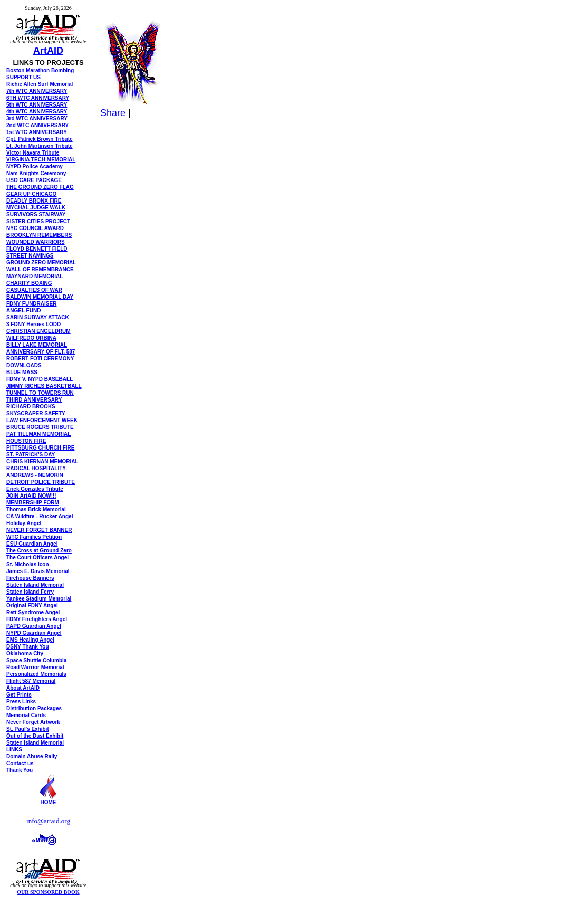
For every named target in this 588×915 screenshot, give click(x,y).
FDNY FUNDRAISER (31, 304)
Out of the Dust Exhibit (35, 736)
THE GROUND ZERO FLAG (40, 187)
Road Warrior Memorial (35, 667)
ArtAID (48, 51)
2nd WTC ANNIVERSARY (37, 125)
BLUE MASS (22, 372)
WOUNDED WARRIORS (36, 242)
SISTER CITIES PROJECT (38, 221)
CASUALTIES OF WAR (34, 290)
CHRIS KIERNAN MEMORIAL (42, 461)
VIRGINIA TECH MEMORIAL (41, 160)
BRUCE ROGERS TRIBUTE (40, 427)
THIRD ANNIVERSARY (34, 400)
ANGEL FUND (23, 311)
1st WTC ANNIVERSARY (37, 132)
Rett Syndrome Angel (33, 612)
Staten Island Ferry (30, 592)
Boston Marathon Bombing (40, 70)
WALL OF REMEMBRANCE (40, 269)
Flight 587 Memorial (31, 681)
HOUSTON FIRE (26, 441)
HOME (49, 802)
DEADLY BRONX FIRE (34, 201)
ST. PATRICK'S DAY (31, 455)
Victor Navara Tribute (33, 153)
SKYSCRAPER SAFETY (36, 413)
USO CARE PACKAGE (34, 180)
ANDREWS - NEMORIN (35, 475)
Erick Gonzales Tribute (35, 489)
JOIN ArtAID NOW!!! (31, 496)
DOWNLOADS (24, 365)
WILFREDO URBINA (31, 338)
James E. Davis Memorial (38, 571)
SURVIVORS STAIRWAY (36, 215)
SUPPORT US (23, 77)
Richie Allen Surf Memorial (40, 84)
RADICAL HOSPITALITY (36, 468)
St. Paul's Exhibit (28, 729)
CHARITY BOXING (29, 283)
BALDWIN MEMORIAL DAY (40, 297)
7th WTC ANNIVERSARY (37, 91)
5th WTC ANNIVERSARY (37, 105)
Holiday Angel (24, 523)
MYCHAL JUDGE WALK (36, 208)
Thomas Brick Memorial (36, 509)
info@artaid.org (48, 821)
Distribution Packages (34, 708)
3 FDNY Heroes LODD (33, 324)
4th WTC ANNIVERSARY (37, 112)
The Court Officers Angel (37, 557)
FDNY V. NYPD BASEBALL (40, 379)
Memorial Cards (26, 715)
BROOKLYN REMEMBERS (39, 235)
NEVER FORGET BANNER (39, 530)
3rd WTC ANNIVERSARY (37, 118)
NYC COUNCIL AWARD (35, 228)
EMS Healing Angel (30, 640)
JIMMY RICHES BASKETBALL (44, 386)
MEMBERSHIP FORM (33, 503)
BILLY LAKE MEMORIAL (37, 345)
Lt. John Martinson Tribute (40, 146)
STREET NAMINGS (30, 256)
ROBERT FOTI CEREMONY (40, 359)
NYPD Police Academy (35, 166)
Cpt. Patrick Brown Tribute (40, 139)
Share (113, 113)
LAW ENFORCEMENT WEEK (42, 420)
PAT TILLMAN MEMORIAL (38, 434)
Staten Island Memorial (35, 585)
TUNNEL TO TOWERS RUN (40, 393)
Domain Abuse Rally (32, 756)
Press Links (21, 702)
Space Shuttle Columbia (36, 660)
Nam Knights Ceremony (36, 173)
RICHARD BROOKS (31, 407)
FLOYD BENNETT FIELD (37, 249)
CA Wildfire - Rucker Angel (40, 516)
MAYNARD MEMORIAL (35, 276)
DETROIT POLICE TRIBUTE (41, 482)
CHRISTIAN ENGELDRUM (38, 331)
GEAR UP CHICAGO (31, 194)
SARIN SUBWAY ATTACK (38, 317)
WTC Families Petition (34, 537)
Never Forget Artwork (33, 722)
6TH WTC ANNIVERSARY (38, 98)
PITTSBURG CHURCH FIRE (40, 448)
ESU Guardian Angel (32, 544)
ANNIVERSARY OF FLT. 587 (41, 352)
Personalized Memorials (36, 674)
